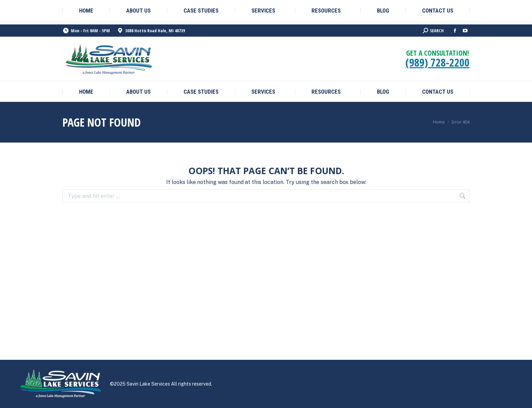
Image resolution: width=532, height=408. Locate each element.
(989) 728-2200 (438, 62)
